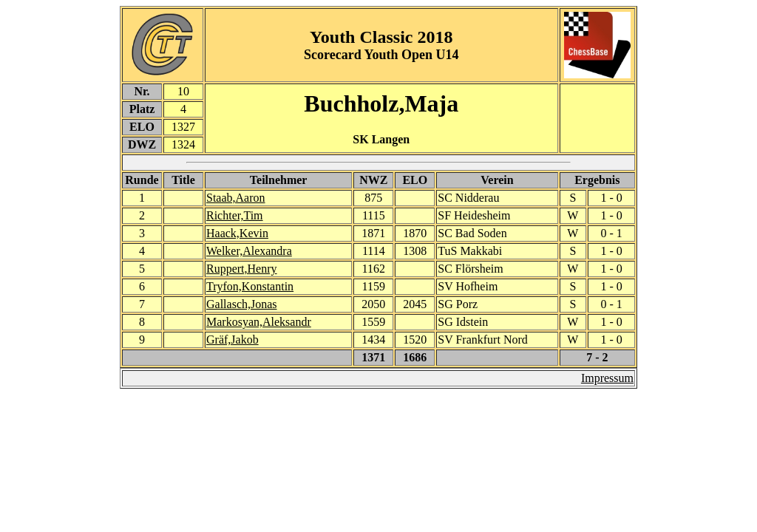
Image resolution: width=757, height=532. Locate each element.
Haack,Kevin (237, 233)
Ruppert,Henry (242, 269)
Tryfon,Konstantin (250, 286)
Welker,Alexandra (249, 251)
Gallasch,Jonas (242, 304)
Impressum (607, 378)
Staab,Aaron (236, 198)
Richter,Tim (235, 215)
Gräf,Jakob (232, 340)
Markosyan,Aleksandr (259, 322)
